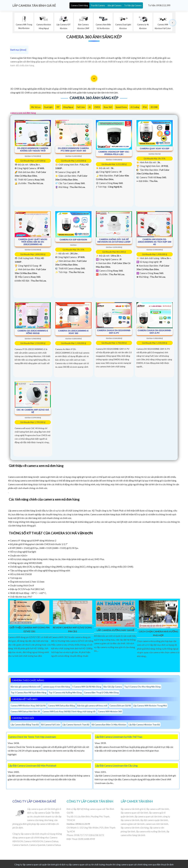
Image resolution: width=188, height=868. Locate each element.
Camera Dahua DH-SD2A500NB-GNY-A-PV (114, 332)
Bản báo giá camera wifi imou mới (92, 706)
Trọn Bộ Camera (98, 5)
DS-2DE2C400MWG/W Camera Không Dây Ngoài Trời (33, 149)
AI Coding (135, 107)
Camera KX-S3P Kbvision (73, 240)
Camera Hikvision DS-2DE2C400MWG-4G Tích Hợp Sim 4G (155, 242)
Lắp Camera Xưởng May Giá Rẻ (116, 630)
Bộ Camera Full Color (51, 725)
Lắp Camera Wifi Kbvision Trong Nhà (150, 706)
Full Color (81, 107)
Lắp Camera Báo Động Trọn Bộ (25, 725)
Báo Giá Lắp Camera (113, 687)
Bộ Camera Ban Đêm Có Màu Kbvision (109, 725)
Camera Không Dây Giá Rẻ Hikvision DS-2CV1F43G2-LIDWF (114, 241)
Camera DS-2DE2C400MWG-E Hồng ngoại (33, 332)
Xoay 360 (108, 107)
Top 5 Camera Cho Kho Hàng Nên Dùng (142, 687)
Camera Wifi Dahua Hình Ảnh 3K (25, 711)
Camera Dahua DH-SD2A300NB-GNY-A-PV (155, 332)
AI (90, 107)
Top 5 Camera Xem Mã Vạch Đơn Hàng (28, 693)
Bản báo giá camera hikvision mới (26, 687)
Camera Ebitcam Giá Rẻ (120, 706)
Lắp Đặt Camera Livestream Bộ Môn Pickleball (32, 766)
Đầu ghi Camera (115, 5)
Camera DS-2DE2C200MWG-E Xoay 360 (73, 332)
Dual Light (48, 107)
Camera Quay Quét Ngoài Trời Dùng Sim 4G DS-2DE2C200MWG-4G (33, 242)
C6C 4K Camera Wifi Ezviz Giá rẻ (33, 411)
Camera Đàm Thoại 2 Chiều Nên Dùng (101, 693)
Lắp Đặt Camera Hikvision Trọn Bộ (144, 725)
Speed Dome (121, 107)
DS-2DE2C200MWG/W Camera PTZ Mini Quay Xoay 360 (73, 149)
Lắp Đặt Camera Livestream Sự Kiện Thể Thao (119, 737)
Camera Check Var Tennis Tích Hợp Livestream (32, 737)
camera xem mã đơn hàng (23, 113)
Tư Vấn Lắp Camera (133, 5)
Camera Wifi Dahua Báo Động (61, 706)
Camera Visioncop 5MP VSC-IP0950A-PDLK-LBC (114, 153)
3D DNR (154, 107)
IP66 (145, 107)
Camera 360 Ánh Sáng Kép (94, 37)
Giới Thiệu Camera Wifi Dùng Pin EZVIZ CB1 (30, 629)
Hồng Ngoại (68, 107)
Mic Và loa (36, 107)
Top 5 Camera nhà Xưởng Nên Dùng (65, 693)
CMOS (97, 107)
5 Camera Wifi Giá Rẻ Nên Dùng (87, 687)
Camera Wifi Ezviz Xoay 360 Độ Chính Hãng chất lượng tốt (69, 711)
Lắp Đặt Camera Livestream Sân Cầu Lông (117, 766)
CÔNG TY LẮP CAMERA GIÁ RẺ (34, 801)
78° (58, 107)
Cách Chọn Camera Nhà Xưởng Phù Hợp (158, 633)
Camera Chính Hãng (79, 5)
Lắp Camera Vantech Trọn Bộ (76, 725)
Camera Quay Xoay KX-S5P (155, 149)
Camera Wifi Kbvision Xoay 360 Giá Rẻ (28, 706)
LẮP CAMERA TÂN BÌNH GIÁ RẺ (34, 5)
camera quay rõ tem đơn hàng (56, 687)
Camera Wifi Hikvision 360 (110, 711)
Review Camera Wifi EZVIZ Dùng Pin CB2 (72, 629)
